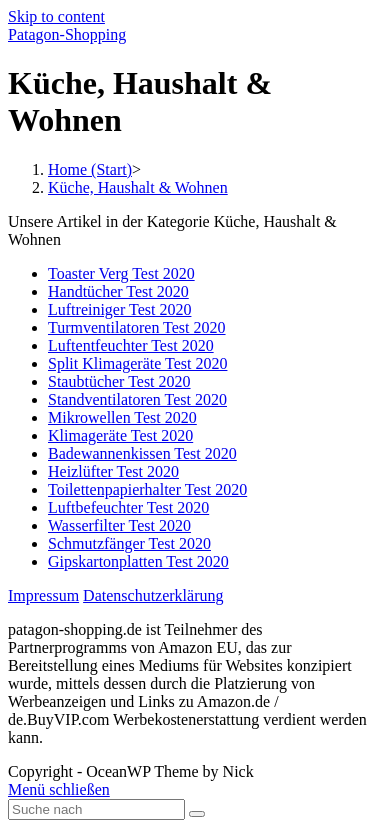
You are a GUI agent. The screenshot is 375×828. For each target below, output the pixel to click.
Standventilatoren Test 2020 (137, 399)
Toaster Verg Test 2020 (121, 273)
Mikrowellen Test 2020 (122, 417)
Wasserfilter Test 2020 (119, 525)
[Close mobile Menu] (59, 789)
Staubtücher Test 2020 (119, 381)
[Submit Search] (197, 814)
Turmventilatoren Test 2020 (137, 327)
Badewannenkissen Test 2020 (142, 453)
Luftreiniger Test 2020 (119, 309)
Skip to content (56, 16)
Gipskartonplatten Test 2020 (138, 561)
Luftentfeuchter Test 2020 (131, 345)
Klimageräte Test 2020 (120, 435)
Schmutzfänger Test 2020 (129, 543)
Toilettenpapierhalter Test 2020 (147, 489)
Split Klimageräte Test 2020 (137, 363)
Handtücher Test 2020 (118, 291)
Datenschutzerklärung (153, 595)
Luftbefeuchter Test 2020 (128, 507)
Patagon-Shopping (67, 34)
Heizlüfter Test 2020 (113, 471)
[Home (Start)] (90, 169)
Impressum (43, 595)
